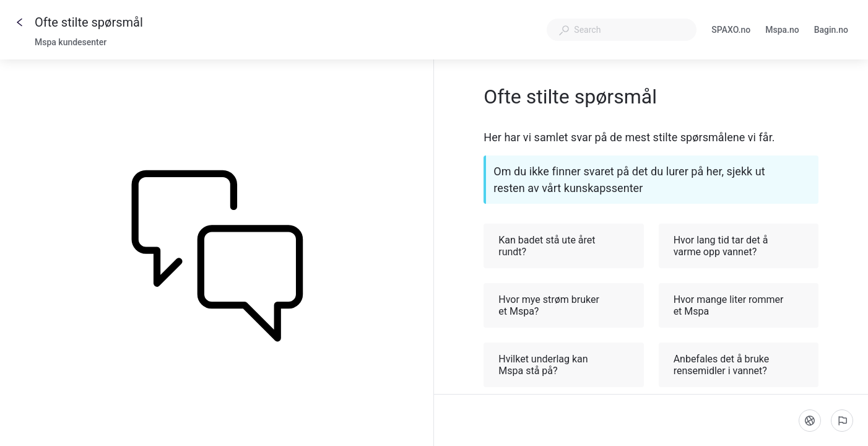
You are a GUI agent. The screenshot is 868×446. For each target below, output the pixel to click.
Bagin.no (831, 31)
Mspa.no (782, 31)
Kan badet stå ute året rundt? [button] (564, 246)
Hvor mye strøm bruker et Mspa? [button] (564, 305)
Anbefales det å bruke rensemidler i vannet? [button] (739, 365)
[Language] (810, 421)
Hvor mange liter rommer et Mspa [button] (739, 305)
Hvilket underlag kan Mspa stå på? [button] (564, 365)
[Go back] (20, 22)
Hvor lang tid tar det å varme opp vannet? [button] (739, 246)
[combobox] (622, 30)
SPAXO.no (731, 31)
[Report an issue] (842, 421)
